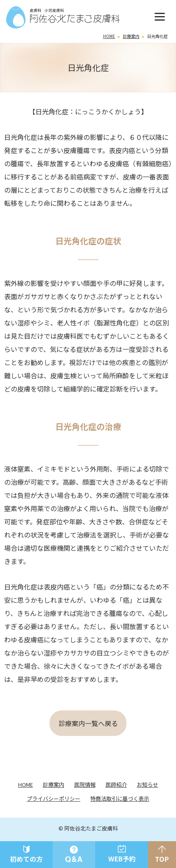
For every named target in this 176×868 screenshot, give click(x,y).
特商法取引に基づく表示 (120, 798)
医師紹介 (116, 784)
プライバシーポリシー (54, 798)
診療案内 (131, 36)
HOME (109, 36)
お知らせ (148, 784)
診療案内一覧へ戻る (88, 723)
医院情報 (85, 784)
